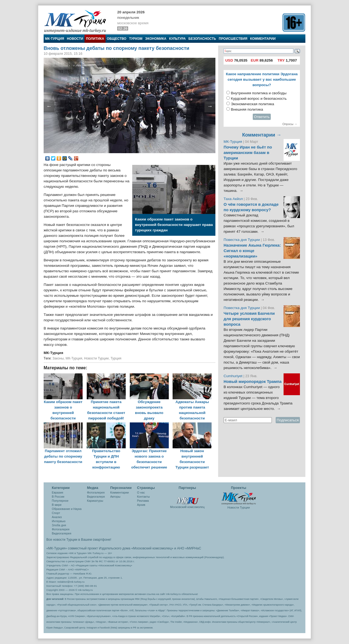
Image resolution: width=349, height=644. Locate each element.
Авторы (115, 497)
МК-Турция (55, 39)
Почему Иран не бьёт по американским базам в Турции (248, 153)
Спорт (56, 513)
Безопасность (202, 39)
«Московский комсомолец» (152, 548)
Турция (116, 358)
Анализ (57, 517)
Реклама (143, 501)
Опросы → (290, 124)
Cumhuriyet (234, 376)
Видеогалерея (61, 533)
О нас (141, 492)
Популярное (60, 501)
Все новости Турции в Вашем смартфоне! (79, 540)
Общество (117, 39)
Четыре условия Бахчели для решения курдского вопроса (249, 319)
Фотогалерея (61, 529)
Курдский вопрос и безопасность (259, 99)
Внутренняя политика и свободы (259, 93)
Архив (141, 505)
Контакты (144, 497)
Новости (75, 39)
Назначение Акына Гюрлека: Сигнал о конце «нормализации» (252, 251)
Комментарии (263, 39)
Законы (58, 358)
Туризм (136, 39)
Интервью (59, 521)
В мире (57, 505)
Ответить (262, 117)
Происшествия (233, 39)
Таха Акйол (233, 199)
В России (58, 497)
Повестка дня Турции (242, 240)
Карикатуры (95, 501)
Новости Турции (96, 358)
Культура (177, 39)
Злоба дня (59, 525)
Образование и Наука (67, 509)
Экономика (156, 39)
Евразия (58, 492)
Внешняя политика (247, 109)
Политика (95, 39)
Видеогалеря (96, 497)
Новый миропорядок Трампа (253, 382)
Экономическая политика (253, 104)
